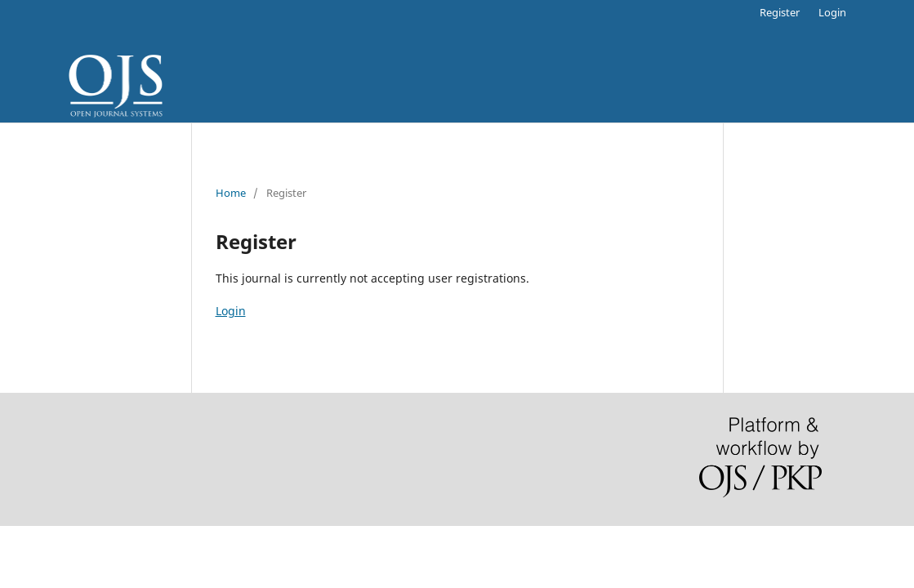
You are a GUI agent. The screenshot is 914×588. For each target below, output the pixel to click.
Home (231, 193)
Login (832, 12)
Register (780, 12)
